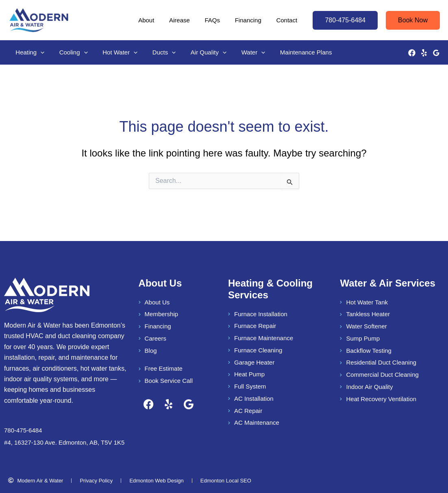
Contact (288, 20)
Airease (189, 20)
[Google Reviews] (436, 53)
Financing (252, 20)
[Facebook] (412, 53)
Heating (29, 52)
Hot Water (113, 52)
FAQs (219, 20)
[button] (345, 20)
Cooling (70, 52)
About (158, 20)
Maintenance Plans (289, 52)
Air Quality (196, 52)
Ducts (155, 52)
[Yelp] (424, 53)
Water (238, 52)
